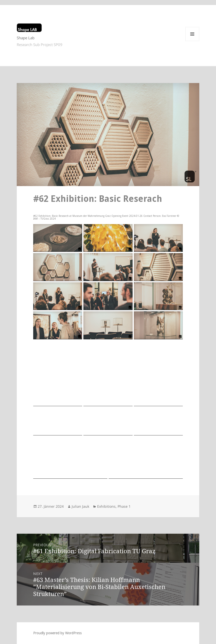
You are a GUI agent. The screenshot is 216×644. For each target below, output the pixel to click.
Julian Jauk (80, 506)
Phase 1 (124, 506)
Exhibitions (106, 506)
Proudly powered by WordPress (57, 633)
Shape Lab (26, 38)
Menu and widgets (192, 41)
